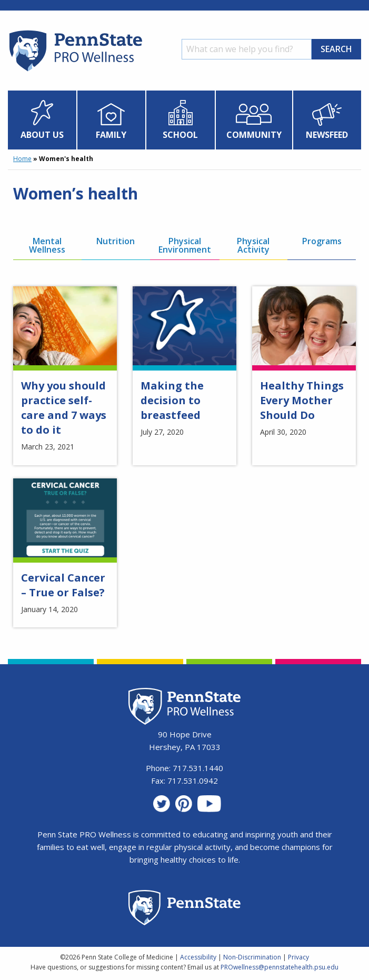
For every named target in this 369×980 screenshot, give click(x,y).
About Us (42, 135)
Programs (322, 241)
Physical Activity (253, 245)
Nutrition (116, 241)
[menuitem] (42, 120)
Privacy (298, 957)
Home (22, 159)
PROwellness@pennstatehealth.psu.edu (280, 967)
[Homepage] (75, 71)
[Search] (247, 49)
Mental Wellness (47, 245)
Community (254, 135)
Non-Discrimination (252, 957)
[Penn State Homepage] (184, 909)
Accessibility (198, 957)
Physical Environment (185, 245)
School (180, 135)
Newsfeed (327, 135)
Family (111, 135)
